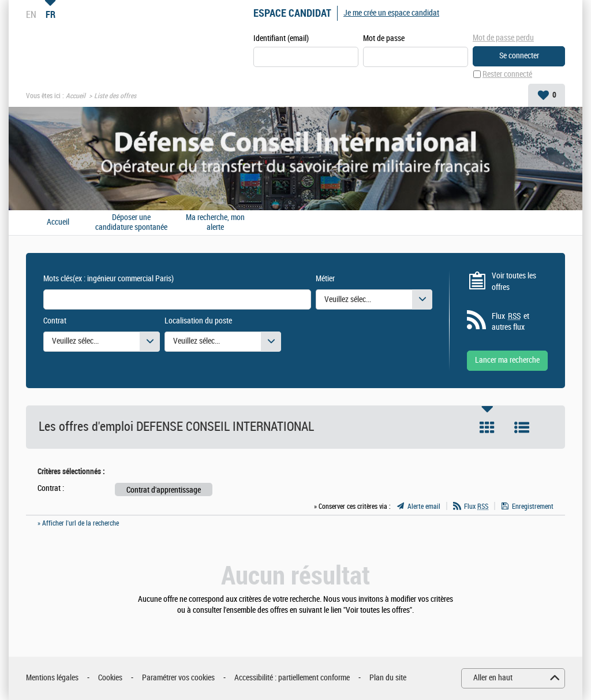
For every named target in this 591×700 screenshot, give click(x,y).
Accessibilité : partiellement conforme (292, 678)
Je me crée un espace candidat (391, 13)
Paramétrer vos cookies (178, 678)
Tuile (487, 427)
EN (31, 14)
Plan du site (388, 678)
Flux (476, 507)
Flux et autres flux (510, 322)
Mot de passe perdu (503, 38)
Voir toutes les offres (514, 282)
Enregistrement (533, 507)
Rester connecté (507, 74)
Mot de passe (384, 38)
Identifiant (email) (281, 38)
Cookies (110, 678)
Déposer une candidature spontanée (131, 223)
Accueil (76, 96)
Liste (522, 427)
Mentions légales (52, 678)
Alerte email (424, 507)
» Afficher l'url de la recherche (78, 523)
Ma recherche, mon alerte (215, 223)
